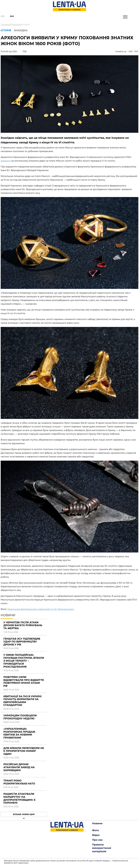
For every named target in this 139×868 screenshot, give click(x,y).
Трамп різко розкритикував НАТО (19, 782)
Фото (96, 830)
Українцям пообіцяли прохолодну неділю (20, 717)
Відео (96, 835)
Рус (12, 16)
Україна (16, 25)
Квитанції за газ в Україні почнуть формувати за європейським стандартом (22, 701)
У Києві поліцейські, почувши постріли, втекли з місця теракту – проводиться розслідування (24, 661)
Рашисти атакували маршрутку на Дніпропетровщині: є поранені (19, 798)
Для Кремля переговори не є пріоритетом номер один (24, 751)
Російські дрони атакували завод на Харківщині (19, 767)
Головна (5, 25)
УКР (131, 51)
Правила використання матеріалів (102, 848)
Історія (26, 25)
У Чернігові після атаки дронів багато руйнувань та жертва (23, 625)
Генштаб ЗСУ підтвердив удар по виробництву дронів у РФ (22, 642)
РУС (136, 51)
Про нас (97, 840)
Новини (97, 823)
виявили (6, 161)
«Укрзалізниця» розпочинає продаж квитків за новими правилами (19, 733)
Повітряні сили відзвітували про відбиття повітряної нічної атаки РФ (24, 682)
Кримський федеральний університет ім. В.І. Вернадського (41, 609)
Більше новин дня (24, 814)
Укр (3, 16)
